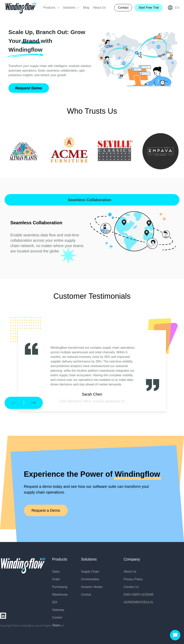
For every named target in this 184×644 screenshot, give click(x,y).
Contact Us (131, 587)
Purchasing (60, 587)
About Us (130, 572)
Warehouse (60, 595)
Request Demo (29, 88)
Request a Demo (46, 510)
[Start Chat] (175, 635)
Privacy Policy (133, 579)
